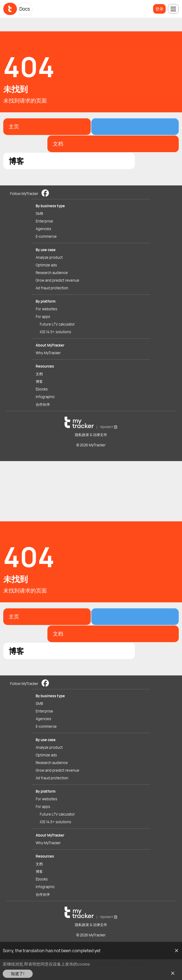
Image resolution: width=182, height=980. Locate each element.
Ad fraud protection (52, 288)
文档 (39, 374)
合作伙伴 (43, 404)
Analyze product (49, 257)
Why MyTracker (48, 353)
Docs (25, 9)
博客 (39, 381)
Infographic (45, 397)
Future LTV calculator (57, 324)
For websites (46, 309)
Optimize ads (46, 265)
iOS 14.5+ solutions (55, 332)
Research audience (52, 273)
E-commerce (46, 236)
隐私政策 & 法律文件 (91, 435)
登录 (159, 9)
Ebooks (42, 389)
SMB (39, 214)
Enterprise (44, 221)
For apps (43, 317)
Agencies (43, 229)
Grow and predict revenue (57, 280)
